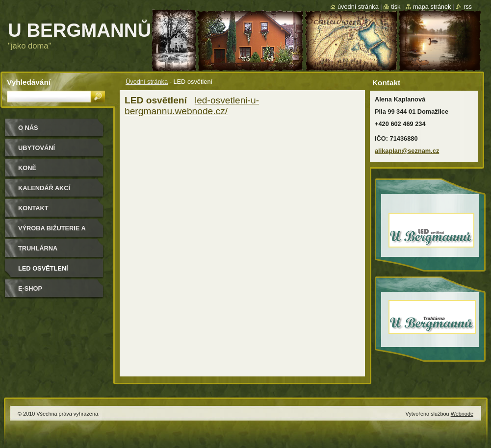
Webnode (462, 414)
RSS (468, 7)
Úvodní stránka (147, 82)
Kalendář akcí (44, 188)
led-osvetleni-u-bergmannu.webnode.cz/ (192, 106)
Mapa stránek (432, 7)
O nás (28, 128)
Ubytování (37, 148)
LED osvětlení (43, 268)
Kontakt (33, 208)
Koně (27, 168)
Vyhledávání (29, 82)
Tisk (396, 7)
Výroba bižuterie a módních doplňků (52, 232)
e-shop (30, 288)
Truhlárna (38, 248)
